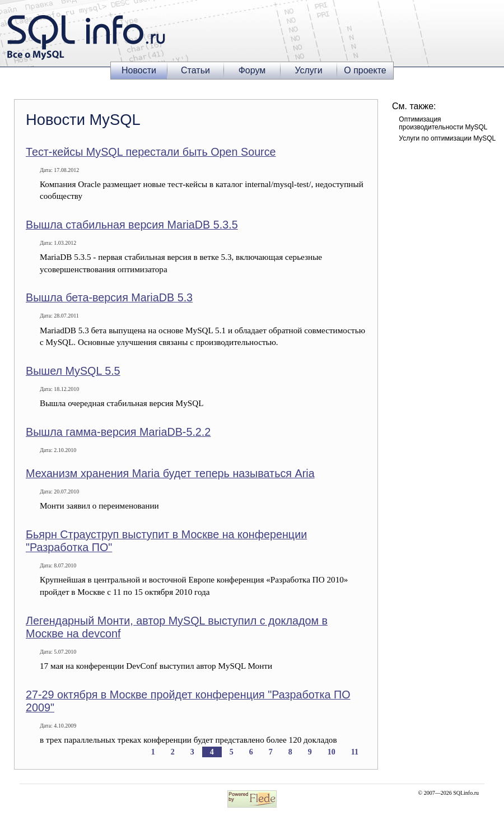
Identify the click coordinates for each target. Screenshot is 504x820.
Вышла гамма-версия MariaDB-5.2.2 (118, 432)
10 (332, 752)
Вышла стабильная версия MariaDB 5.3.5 (132, 225)
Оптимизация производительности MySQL (443, 123)
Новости (139, 70)
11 (355, 752)
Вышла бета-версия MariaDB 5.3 (109, 297)
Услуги (308, 70)
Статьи (195, 70)
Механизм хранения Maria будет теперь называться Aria (170, 473)
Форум (252, 70)
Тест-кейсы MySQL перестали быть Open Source (151, 152)
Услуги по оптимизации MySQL (447, 138)
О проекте (365, 70)
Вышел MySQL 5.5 (73, 371)
